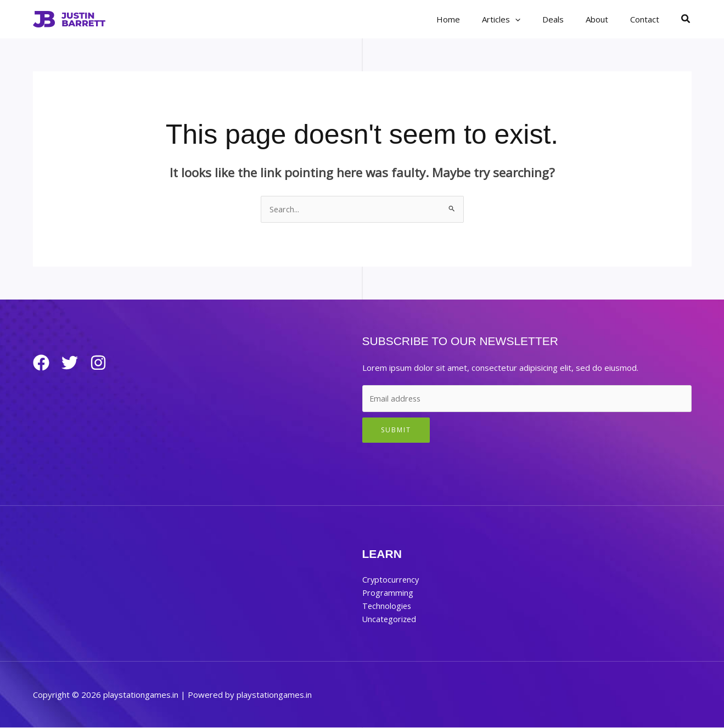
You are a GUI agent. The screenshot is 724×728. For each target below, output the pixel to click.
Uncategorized (390, 619)
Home (473, 19)
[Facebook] (41, 363)
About (605, 19)
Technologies (388, 606)
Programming (388, 593)
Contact (647, 19)
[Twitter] (74, 363)
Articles (520, 19)
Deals (567, 19)
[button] (534, 19)
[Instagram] (107, 363)
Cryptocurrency (391, 580)
